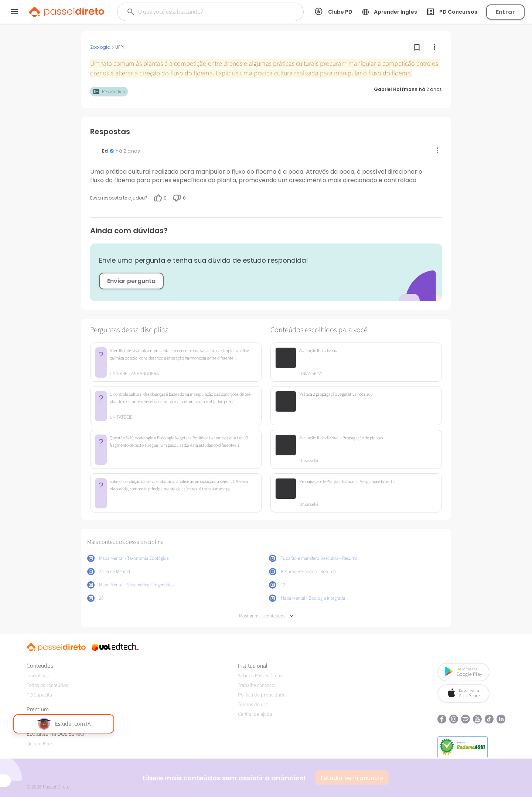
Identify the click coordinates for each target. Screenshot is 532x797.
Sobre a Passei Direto (260, 676)
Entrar (505, 12)
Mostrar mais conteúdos (266, 616)
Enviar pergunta (131, 281)
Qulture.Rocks (41, 744)
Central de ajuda (255, 714)
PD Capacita (39, 695)
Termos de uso (253, 705)
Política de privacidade (262, 695)
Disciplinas (38, 676)
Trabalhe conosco (256, 685)
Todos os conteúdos (47, 685)
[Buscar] (204, 12)
